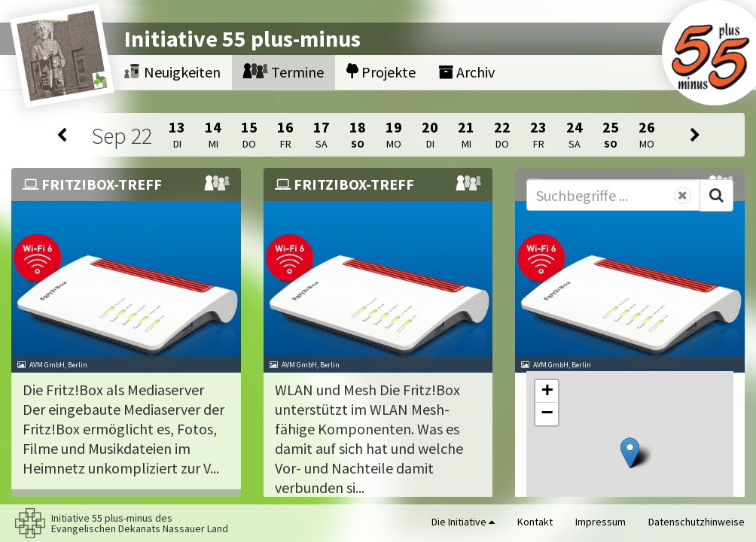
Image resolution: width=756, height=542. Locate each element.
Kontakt (535, 522)
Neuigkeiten (172, 72)
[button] (630, 453)
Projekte (381, 72)
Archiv (466, 72)
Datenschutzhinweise (697, 522)
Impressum (601, 522)
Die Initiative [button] (463, 522)
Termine (283, 72)
